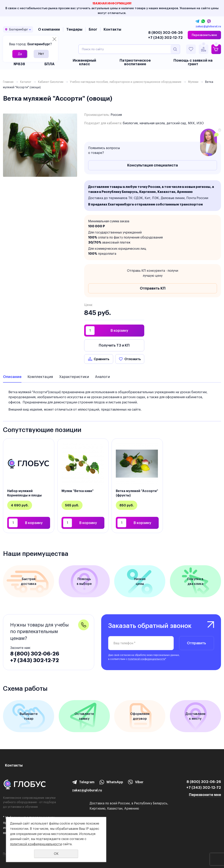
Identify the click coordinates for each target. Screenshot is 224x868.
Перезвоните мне (205, 795)
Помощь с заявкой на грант (193, 62)
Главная (8, 82)
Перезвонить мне (204, 35)
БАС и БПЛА (50, 62)
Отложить (133, 359)
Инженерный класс (84, 62)
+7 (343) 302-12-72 (165, 38)
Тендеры (74, 29)
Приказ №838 (19, 62)
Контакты (112, 29)
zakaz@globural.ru (208, 26)
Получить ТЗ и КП (114, 345)
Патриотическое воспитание (135, 62)
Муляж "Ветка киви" (78, 491)
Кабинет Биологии (51, 82)
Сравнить (102, 359)
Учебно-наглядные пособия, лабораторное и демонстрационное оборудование (126, 82)
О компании (49, 29)
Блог (93, 29)
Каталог (26, 82)
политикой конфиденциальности (146, 659)
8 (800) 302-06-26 (165, 33)
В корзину (119, 330)
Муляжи (193, 82)
